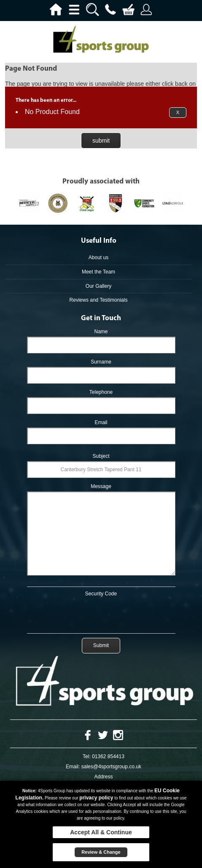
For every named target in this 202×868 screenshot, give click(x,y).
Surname (101, 362)
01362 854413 (108, 757)
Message (101, 486)
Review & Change (101, 852)
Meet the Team (98, 272)
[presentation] (101, 613)
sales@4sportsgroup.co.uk (111, 767)
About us (98, 257)
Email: (73, 767)
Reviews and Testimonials (99, 300)
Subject (101, 456)
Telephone (101, 392)
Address (103, 777)
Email (101, 422)
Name (101, 332)
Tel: (87, 757)
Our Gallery (98, 286)
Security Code (101, 594)
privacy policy (96, 798)
